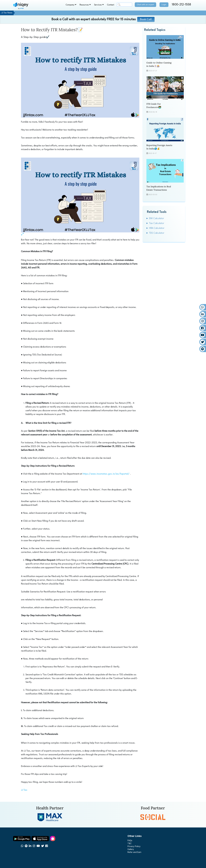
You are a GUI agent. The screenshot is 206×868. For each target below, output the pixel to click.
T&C (130, 843)
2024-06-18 (152, 112)
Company (71, 5)
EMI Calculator (157, 218)
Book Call (146, 19)
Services (99, 5)
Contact (111, 5)
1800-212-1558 (181, 5)
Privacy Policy (134, 846)
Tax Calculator (157, 223)
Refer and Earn (134, 852)
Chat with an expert (145, 5)
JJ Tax (24, 790)
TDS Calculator (157, 233)
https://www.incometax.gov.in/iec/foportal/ (106, 474)
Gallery (131, 849)
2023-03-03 (152, 195)
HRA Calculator (157, 228)
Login (164, 5)
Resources (85, 5)
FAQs (130, 840)
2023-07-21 (152, 71)
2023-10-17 (151, 153)
